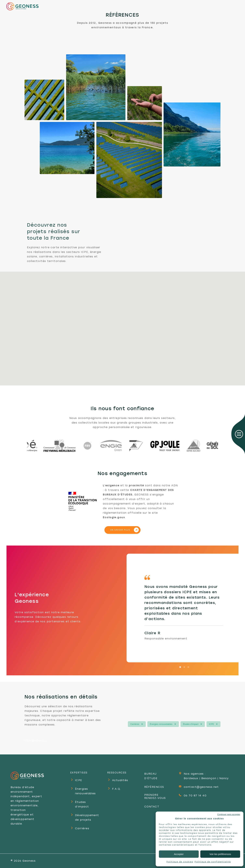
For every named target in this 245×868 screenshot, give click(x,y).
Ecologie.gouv (114, 517)
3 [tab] (188, 665)
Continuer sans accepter (229, 814)
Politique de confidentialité (213, 862)
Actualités (120, 780)
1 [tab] (180, 665)
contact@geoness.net (201, 787)
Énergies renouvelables (161, 724)
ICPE (211, 724)
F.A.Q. (116, 789)
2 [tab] (184, 665)
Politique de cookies (180, 862)
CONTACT (152, 807)
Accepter (179, 854)
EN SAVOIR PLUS (120, 530)
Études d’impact (191, 724)
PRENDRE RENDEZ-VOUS (155, 796)
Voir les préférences (220, 854)
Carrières (135, 724)
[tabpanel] (184, 608)
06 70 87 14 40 (195, 796)
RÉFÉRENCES (154, 787)
